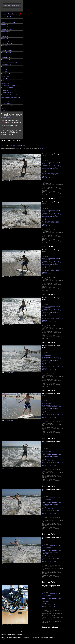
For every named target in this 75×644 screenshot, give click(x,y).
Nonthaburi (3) (5, 81)
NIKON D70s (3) (6, 78)
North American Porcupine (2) (9, 95)
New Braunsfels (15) (7, 43)
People (48, 175)
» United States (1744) (7, 92)
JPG (50, 164)
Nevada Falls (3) (6, 41)
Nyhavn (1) (4, 110)
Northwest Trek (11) (6, 106)
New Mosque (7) (6, 46)
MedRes (7, 180)
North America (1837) (7, 88)
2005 (46, 178)
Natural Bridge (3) (6, 32)
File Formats (45, 164)
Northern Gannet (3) (6, 103)
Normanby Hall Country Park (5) (10, 85)
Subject (44, 173)
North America (51, 165)
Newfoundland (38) (6, 53)
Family (52, 175)
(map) (41, 148)
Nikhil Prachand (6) (6, 74)
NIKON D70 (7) (5, 76)
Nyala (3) (4, 108)
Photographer (46, 168)
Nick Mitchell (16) (6, 60)
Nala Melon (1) (5, 20)
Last (14, 145)
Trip (43, 178)
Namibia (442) (5, 25)
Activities (49, 173)
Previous (19, 145)
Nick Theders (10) (6, 64)
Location (44, 165)
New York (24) (5, 48)
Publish (44, 172)
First (11, 145)
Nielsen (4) (4, 67)
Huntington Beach (56, 167)
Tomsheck (57, 175)
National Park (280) (6, 29)
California (48, 167)
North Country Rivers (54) (8, 101)
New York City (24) (6, 50)
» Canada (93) (5, 90)
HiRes (12, 180)
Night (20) (4, 69)
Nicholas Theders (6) (7, 57)
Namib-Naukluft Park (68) (8, 27)
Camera (44, 162)
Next (23, 145)
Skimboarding (56, 173)
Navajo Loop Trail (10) (7, 36)
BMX (54, 605)
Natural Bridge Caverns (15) (9, 34)
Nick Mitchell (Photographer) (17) (10, 62)
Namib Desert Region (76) (8, 22)
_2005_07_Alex (52, 178)
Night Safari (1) (5, 71)
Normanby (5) (5, 83)
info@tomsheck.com (6, 117)
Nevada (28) (4, 39)
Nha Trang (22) (5, 55)
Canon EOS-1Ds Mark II (53, 162)
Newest (3, 123)
